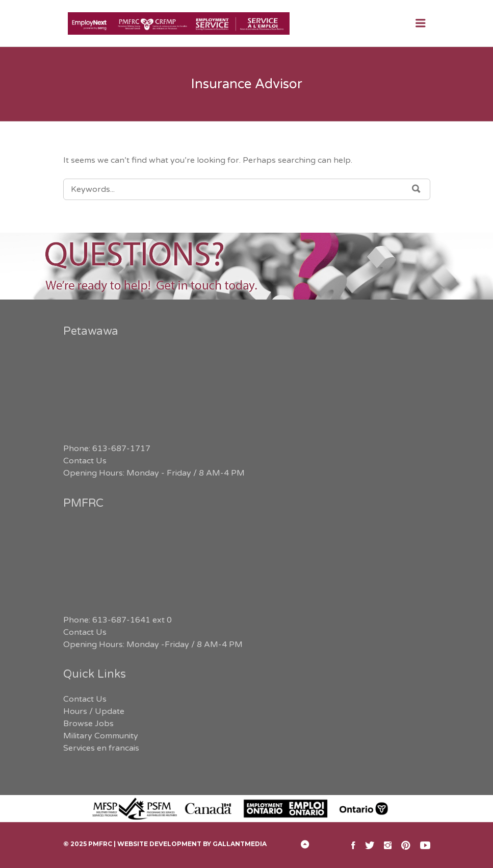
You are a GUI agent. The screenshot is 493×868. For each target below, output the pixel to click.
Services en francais (101, 748)
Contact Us (85, 461)
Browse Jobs (88, 724)
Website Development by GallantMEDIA (192, 844)
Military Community (101, 736)
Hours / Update (94, 711)
